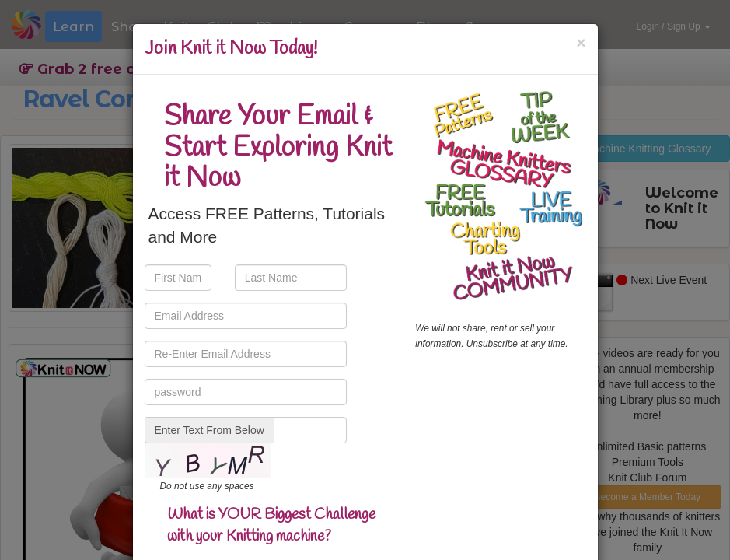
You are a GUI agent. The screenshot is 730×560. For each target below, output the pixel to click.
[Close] (581, 42)
